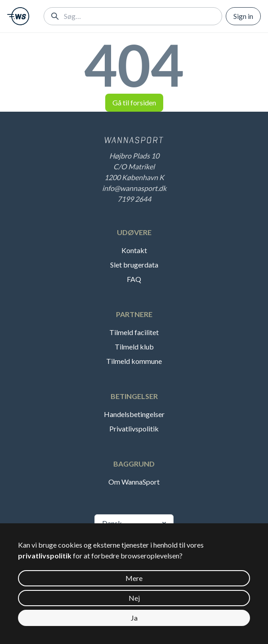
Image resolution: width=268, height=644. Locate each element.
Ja (134, 618)
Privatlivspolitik (134, 429)
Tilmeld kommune (134, 361)
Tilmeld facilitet (134, 332)
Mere (134, 578)
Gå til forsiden (134, 102)
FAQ (134, 279)
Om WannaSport (134, 482)
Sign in (243, 16)
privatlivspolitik (45, 556)
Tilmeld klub (134, 347)
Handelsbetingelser (134, 414)
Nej (134, 598)
